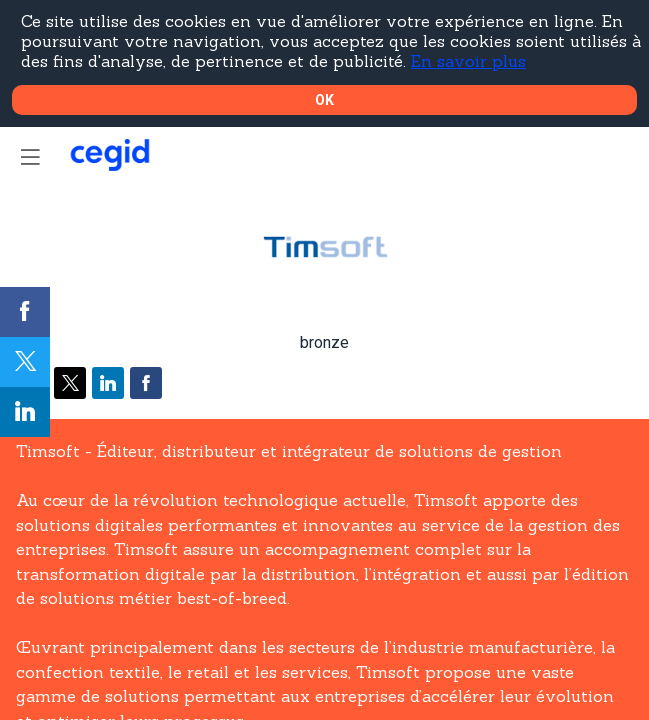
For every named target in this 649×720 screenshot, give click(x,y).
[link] (25, 312)
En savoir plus (468, 61)
